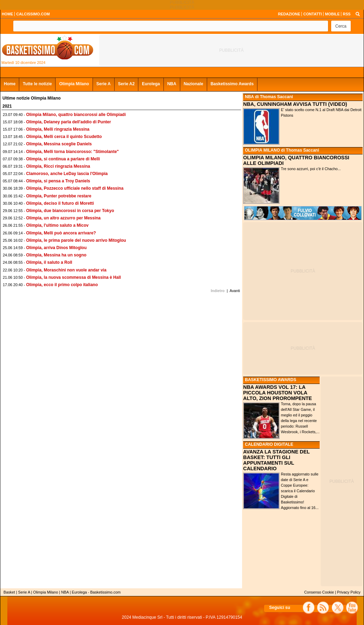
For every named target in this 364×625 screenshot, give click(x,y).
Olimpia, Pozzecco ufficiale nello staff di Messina (75, 188)
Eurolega (151, 84)
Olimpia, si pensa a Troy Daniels (58, 181)
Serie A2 (126, 84)
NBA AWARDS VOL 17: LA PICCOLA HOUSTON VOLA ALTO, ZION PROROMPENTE (278, 393)
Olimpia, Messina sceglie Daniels (59, 144)
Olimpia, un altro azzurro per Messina (63, 218)
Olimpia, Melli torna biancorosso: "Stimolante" (72, 152)
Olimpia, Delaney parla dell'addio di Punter (69, 122)
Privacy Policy (349, 592)
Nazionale (194, 84)
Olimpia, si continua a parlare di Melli (63, 159)
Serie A (104, 84)
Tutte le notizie (37, 84)
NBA (172, 84)
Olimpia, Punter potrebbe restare (59, 196)
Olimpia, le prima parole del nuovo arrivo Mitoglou (76, 240)
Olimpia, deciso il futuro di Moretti (60, 203)
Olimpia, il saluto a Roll (49, 262)
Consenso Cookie (319, 592)
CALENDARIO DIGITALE (269, 444)
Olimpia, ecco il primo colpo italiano (62, 285)
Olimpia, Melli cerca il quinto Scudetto (64, 137)
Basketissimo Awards (232, 84)
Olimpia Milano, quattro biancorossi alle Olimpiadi (76, 115)
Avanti (235, 291)
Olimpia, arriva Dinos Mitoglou (56, 248)
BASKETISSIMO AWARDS (271, 380)
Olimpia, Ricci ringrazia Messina (58, 166)
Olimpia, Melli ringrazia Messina (58, 129)
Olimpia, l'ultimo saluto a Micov (57, 225)
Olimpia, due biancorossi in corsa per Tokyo (70, 211)
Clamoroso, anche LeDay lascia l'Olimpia (67, 174)
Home (10, 84)
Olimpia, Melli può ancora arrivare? (61, 233)
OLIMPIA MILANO (262, 150)
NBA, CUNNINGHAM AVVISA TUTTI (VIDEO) (295, 104)
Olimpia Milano (74, 84)
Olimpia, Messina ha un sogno (56, 255)
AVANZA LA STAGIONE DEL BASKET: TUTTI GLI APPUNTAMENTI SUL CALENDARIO (276, 460)
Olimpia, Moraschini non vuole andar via (66, 270)
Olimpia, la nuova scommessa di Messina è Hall (74, 277)
